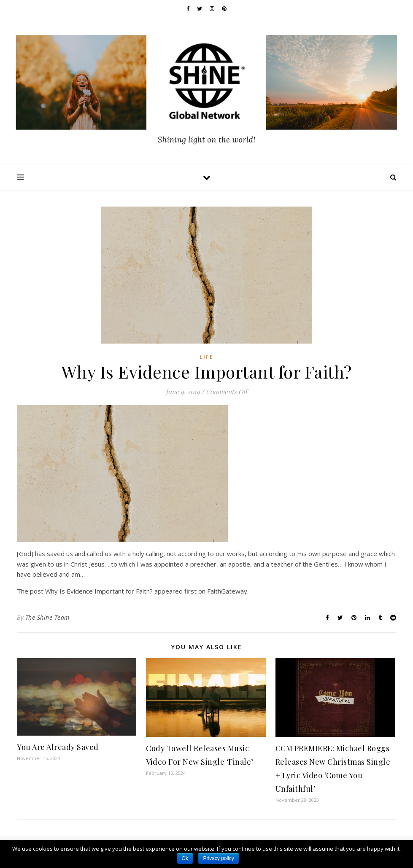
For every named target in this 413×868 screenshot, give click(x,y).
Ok (185, 858)
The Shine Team (47, 617)
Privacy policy (218, 858)
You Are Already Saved (58, 747)
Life (206, 357)
